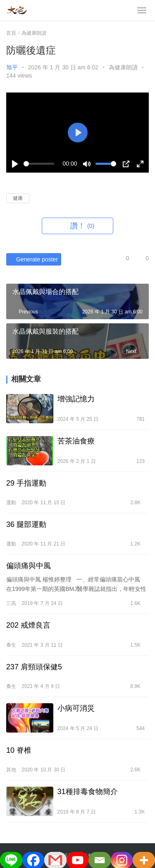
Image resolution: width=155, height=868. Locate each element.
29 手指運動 (26, 483)
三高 (11, 603)
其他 (11, 770)
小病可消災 (76, 708)
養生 (11, 645)
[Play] (15, 164)
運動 (11, 503)
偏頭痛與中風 (29, 566)
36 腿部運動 (26, 524)
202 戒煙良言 (28, 625)
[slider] (39, 164)
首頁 (11, 33)
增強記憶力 (76, 399)
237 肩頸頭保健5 (34, 667)
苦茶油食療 (76, 441)
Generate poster (32, 259)
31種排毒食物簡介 (88, 792)
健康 (18, 198)
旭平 (12, 67)
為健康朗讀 (123, 67)
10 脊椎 (19, 750)
